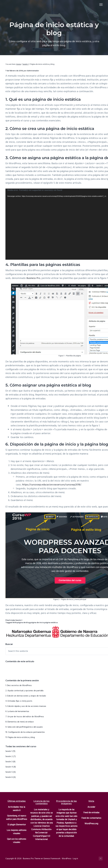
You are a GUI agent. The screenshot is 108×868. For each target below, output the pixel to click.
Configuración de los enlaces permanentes (26, 732)
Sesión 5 (9, 772)
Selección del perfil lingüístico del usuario (25, 727)
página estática (51, 623)
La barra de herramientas (18, 711)
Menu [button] (100, 4)
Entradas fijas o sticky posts (20, 701)
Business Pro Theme (32, 859)
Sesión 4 (9, 767)
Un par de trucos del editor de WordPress (26, 717)
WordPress (67, 859)
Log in (75, 859)
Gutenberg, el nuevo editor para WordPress (17, 818)
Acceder (91, 807)
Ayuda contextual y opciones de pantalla (25, 691)
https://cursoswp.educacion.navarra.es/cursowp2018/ (52, 485)
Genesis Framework (52, 859)
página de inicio (37, 623)
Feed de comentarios (91, 818)
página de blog (23, 623)
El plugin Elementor (17, 825)
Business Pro (33, 278)
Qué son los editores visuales (17, 841)
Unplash (71, 820)
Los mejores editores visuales (17, 832)
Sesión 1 (19, 620)
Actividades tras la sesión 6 (17, 809)
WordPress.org (91, 824)
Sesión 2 (9, 757)
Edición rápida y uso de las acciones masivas (27, 706)
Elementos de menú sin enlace (21, 722)
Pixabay (60, 823)
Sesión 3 (9, 762)
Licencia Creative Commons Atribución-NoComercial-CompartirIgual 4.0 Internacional (42, 833)
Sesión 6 (9, 777)
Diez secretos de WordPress (19, 686)
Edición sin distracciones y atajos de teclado (27, 696)
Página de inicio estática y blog (21, 737)
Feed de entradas (91, 813)
